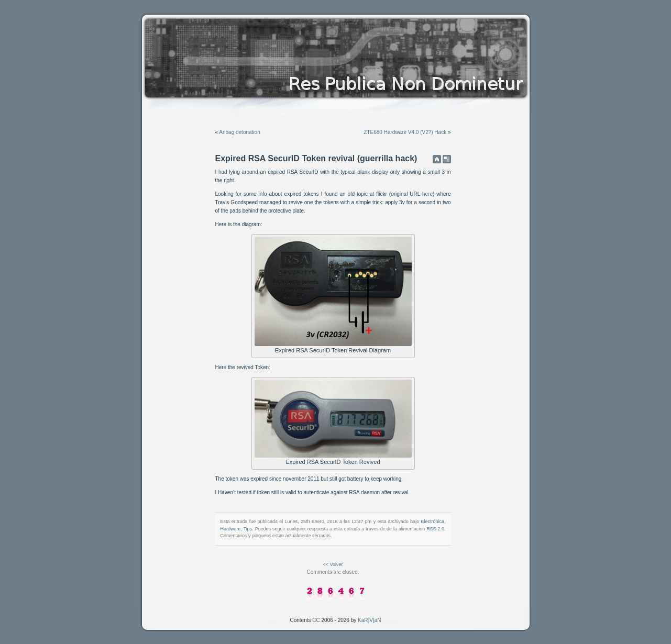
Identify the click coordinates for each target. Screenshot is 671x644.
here (427, 194)
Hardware (231, 529)
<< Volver (333, 564)
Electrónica (432, 521)
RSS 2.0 (435, 529)
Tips (248, 529)
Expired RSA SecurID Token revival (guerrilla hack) (316, 158)
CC (316, 620)
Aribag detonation (239, 132)
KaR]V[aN (369, 620)
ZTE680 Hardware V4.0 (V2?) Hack (405, 132)
